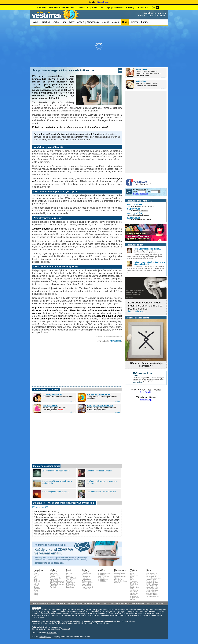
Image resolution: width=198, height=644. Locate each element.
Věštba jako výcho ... (153, 596)
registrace (136, 194)
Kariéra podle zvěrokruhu (99, 394)
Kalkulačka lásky (50, 406)
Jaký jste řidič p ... (152, 593)
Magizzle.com (103, 2)
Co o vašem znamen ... (154, 578)
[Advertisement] (99, 46)
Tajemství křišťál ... (152, 580)
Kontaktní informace (39, 603)
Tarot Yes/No (146, 392)
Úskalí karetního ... (152, 581)
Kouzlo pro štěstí (135, 204)
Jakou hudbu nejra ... (153, 587)
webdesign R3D (45, 637)
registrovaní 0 (52, 633)
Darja (151, 15)
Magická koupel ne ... (153, 583)
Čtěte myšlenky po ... (153, 590)
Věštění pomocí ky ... (153, 589)
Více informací (141, 7)
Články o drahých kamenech (100, 406)
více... (163, 77)
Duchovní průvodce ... (153, 595)
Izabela (162, 15)
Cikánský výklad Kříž (52, 394)
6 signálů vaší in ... (152, 592)
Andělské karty (141, 81)
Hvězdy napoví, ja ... (153, 573)
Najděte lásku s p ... (152, 584)
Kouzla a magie (149, 206)
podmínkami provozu (117, 603)
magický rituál (133, 209)
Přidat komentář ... (41, 507)
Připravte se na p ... (152, 576)
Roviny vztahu (141, 69)
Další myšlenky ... (137, 311)
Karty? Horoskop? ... (153, 575)
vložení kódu (144, 194)
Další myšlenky (138, 382)
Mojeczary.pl (146, 400)
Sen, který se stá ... (152, 586)
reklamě (60, 603)
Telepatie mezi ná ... (153, 572)
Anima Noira (116, 341)
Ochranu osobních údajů (154, 603)
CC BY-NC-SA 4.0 (59, 623)
